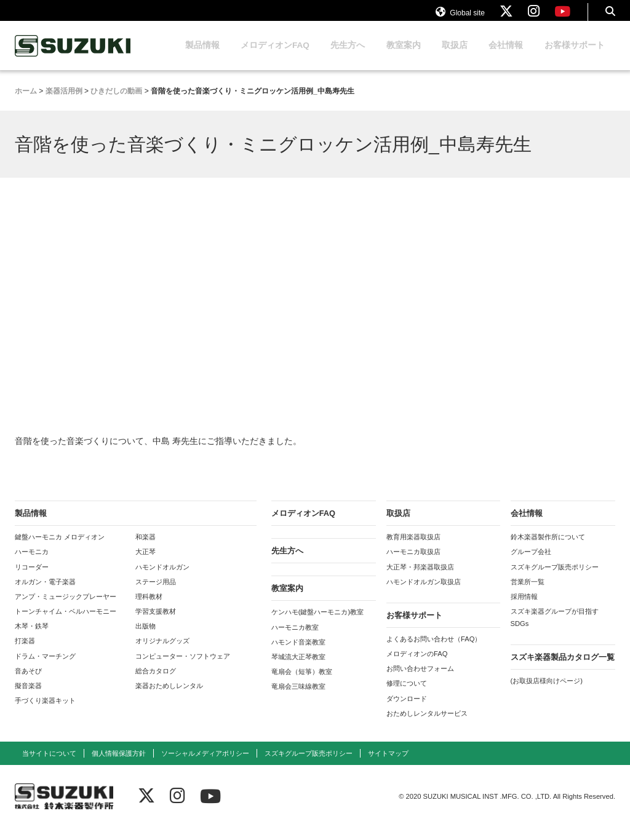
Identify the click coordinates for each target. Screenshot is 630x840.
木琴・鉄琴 (32, 638)
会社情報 (506, 57)
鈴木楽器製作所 (73, 57)
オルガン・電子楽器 (45, 593)
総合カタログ (156, 683)
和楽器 (146, 549)
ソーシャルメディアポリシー (205, 765)
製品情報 (202, 57)
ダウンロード (407, 710)
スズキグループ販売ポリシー (555, 579)
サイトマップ (388, 765)
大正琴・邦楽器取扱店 (420, 579)
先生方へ (348, 57)
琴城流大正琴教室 (298, 668)
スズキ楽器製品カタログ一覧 (563, 669)
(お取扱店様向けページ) (547, 692)
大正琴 (146, 563)
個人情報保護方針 (119, 765)
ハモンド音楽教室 (298, 654)
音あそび (28, 683)
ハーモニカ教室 (295, 639)
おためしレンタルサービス (427, 725)
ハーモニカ (32, 563)
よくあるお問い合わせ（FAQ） (434, 651)
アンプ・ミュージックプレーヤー (66, 608)
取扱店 (455, 57)
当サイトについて (49, 765)
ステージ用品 (156, 593)
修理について (407, 695)
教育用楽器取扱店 (413, 549)
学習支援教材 (156, 623)
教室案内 (404, 57)
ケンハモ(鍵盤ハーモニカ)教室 (317, 624)
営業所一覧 (528, 593)
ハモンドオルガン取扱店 (424, 593)
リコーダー (32, 579)
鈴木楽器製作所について (548, 549)
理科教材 (149, 608)
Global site (460, 17)
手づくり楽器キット (45, 712)
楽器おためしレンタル (169, 697)
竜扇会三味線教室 (298, 698)
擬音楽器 (28, 697)
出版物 (146, 638)
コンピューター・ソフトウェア (183, 668)
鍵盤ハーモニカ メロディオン (60, 549)
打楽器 (25, 652)
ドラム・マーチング (45, 668)
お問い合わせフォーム (420, 680)
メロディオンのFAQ (417, 665)
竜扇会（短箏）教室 (302, 683)
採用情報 (524, 608)
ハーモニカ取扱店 (413, 563)
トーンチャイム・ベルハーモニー (66, 623)
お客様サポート (575, 57)
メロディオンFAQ (275, 57)
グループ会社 (531, 563)
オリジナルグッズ (162, 652)
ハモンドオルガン (162, 579)
